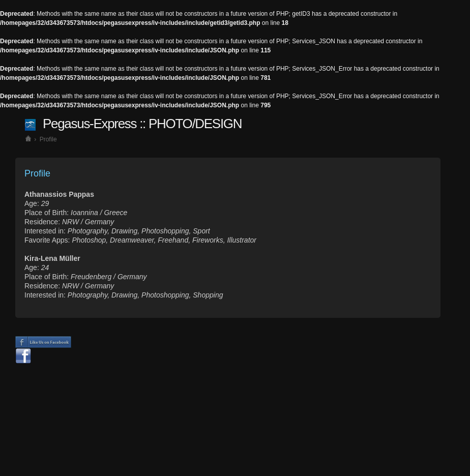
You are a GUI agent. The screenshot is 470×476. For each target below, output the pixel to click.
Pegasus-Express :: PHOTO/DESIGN (142, 124)
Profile (48, 139)
